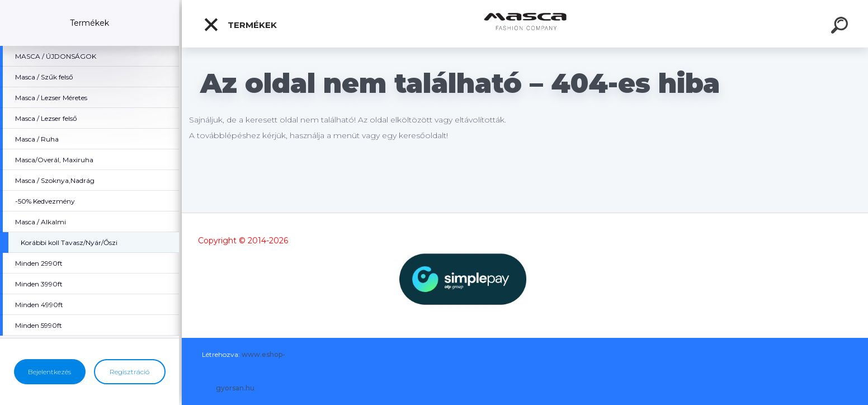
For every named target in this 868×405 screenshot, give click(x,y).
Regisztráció (129, 372)
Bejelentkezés (49, 372)
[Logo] (525, 24)
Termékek (240, 25)
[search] (841, 27)
